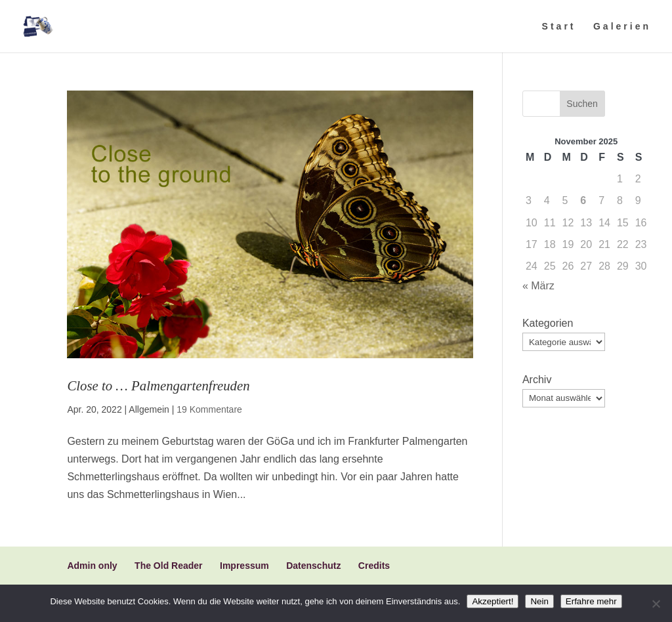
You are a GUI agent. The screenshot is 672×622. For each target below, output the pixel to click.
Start (559, 27)
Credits (374, 566)
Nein (539, 601)
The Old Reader (168, 566)
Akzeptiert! (493, 601)
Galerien (622, 27)
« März (538, 286)
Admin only (92, 566)
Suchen (582, 104)
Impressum (244, 566)
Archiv (537, 380)
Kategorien (548, 323)
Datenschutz (313, 566)
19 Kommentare (209, 409)
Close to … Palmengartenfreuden (158, 385)
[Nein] (656, 604)
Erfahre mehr (591, 601)
